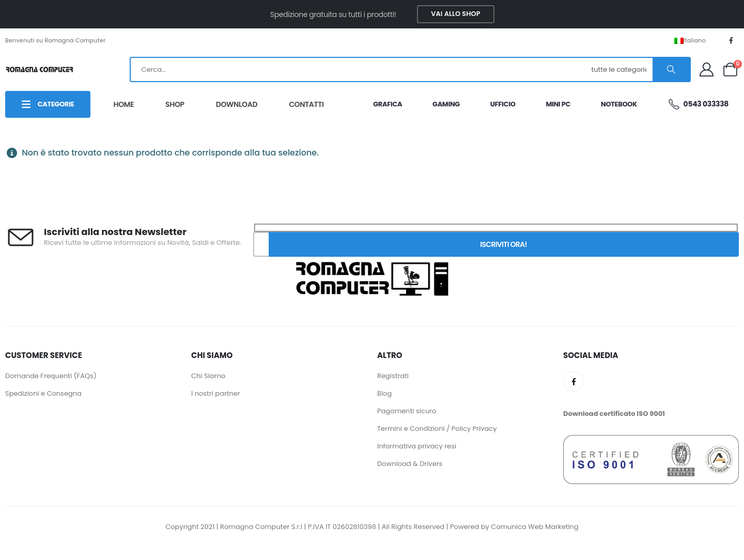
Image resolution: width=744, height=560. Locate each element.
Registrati (393, 376)
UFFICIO (503, 104)
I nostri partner (216, 393)
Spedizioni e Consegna (43, 393)
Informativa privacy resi (417, 446)
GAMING (446, 104)
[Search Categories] (621, 69)
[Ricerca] (671, 69)
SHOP (175, 104)
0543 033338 (698, 104)
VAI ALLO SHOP (455, 14)
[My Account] (706, 69)
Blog (384, 393)
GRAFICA (388, 104)
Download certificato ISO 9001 (614, 414)
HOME (123, 104)
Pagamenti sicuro (407, 411)
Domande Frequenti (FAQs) (51, 376)
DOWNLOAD (237, 104)
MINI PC (558, 104)
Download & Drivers (410, 464)
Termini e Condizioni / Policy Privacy (437, 429)
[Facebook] (731, 40)
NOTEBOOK (619, 104)
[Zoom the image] (372, 260)
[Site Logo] (39, 69)
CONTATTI (306, 104)
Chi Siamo (208, 376)
